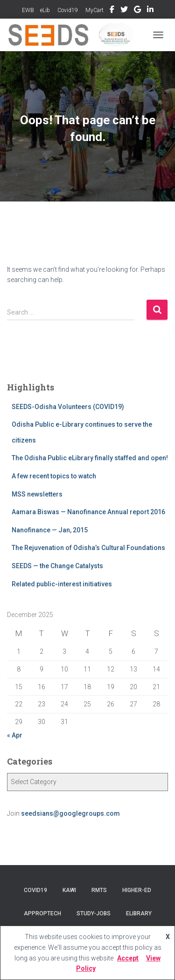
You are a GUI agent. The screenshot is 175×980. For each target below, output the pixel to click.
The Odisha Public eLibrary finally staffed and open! (90, 458)
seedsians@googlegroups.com (70, 813)
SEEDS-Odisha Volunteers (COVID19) (68, 407)
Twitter (124, 11)
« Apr (15, 735)
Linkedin (150, 11)
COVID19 (35, 890)
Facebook (112, 11)
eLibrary (139, 913)
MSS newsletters (37, 494)
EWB (28, 10)
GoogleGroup (137, 11)
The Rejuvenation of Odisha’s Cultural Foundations (88, 548)
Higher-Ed (137, 890)
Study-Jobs (94, 913)
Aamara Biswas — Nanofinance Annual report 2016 (88, 512)
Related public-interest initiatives (62, 584)
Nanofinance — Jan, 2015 (50, 530)
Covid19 (67, 10)
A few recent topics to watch (54, 476)
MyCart (94, 10)
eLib (45, 10)
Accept (128, 958)
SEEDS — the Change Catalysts (57, 566)
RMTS (99, 890)
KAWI (69, 890)
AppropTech (42, 913)
